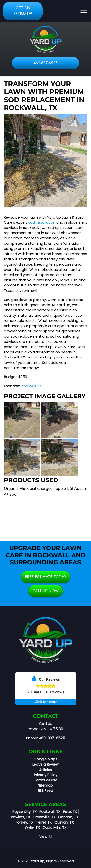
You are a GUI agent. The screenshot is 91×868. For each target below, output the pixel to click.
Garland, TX (68, 817)
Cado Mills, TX (54, 827)
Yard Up (37, 861)
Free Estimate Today (46, 577)
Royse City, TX (25, 812)
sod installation (42, 222)
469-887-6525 (45, 63)
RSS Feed (45, 791)
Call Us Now (46, 591)
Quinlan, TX (64, 822)
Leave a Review (45, 764)
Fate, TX (70, 812)
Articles (45, 770)
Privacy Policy (46, 775)
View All (46, 837)
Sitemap (45, 785)
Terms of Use (46, 780)
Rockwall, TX (31, 386)
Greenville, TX (44, 817)
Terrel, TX (44, 822)
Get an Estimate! (23, 11)
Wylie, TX (32, 827)
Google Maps (45, 759)
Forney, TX (24, 822)
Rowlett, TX (21, 817)
